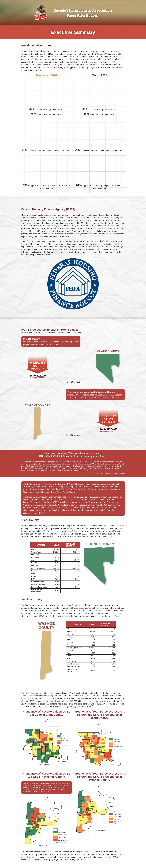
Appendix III (121, 473)
